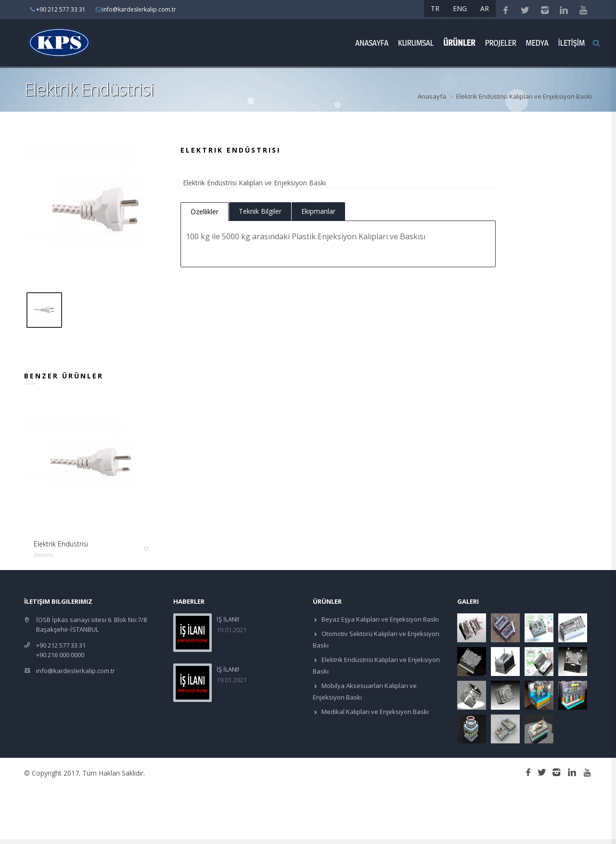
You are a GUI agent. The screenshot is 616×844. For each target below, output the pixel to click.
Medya (537, 43)
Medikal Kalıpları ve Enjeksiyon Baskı (374, 712)
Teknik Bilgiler (260, 211)
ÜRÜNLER (459, 43)
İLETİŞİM (571, 43)
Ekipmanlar (318, 211)
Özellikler (205, 212)
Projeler (500, 43)
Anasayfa (372, 43)
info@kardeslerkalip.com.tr (76, 671)
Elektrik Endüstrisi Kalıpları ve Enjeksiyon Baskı (524, 96)
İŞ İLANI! (228, 619)
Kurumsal (416, 43)
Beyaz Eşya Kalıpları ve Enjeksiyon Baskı (379, 619)
